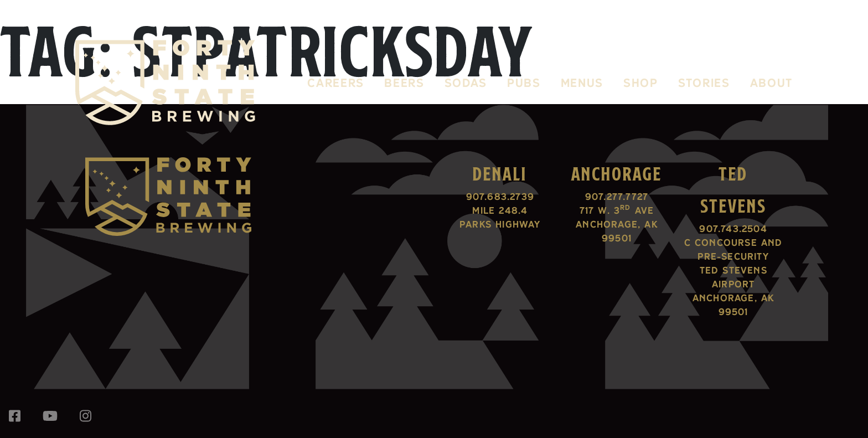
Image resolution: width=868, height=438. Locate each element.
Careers (336, 83)
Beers (404, 83)
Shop (641, 83)
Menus (582, 83)
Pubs (524, 83)
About (771, 83)
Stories (704, 83)
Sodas (466, 83)
